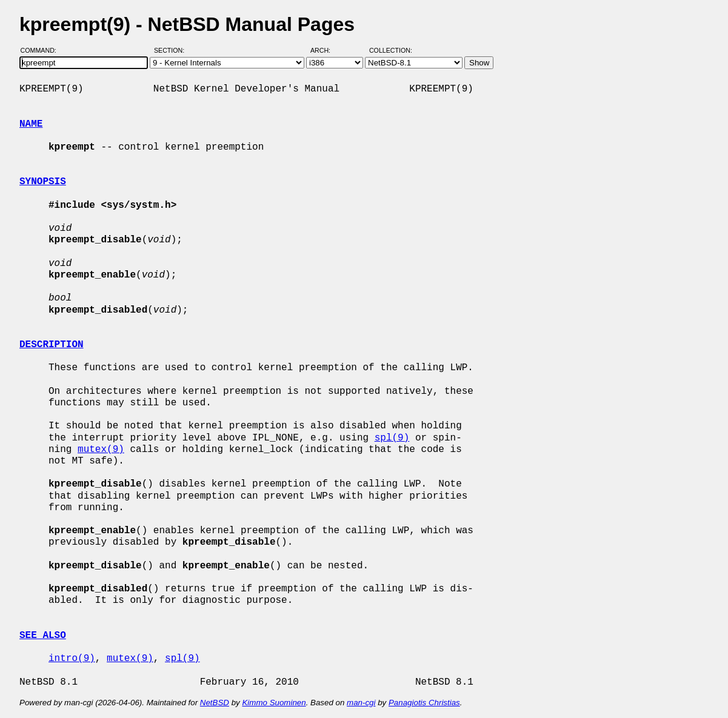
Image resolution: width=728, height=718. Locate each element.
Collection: (391, 50)
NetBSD (215, 703)
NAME (31, 124)
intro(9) (72, 659)
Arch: (326, 50)
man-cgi (361, 703)
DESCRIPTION (52, 345)
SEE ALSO (43, 636)
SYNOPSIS (43, 182)
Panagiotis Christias (424, 703)
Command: (42, 50)
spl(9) (392, 438)
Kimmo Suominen (274, 703)
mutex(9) (101, 450)
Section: (172, 50)
